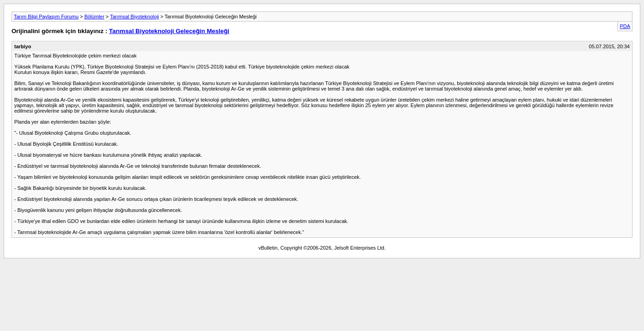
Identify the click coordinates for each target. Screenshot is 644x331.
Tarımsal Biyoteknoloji (134, 17)
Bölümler (94, 17)
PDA (625, 26)
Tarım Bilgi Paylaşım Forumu (46, 17)
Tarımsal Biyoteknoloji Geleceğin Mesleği (169, 31)
